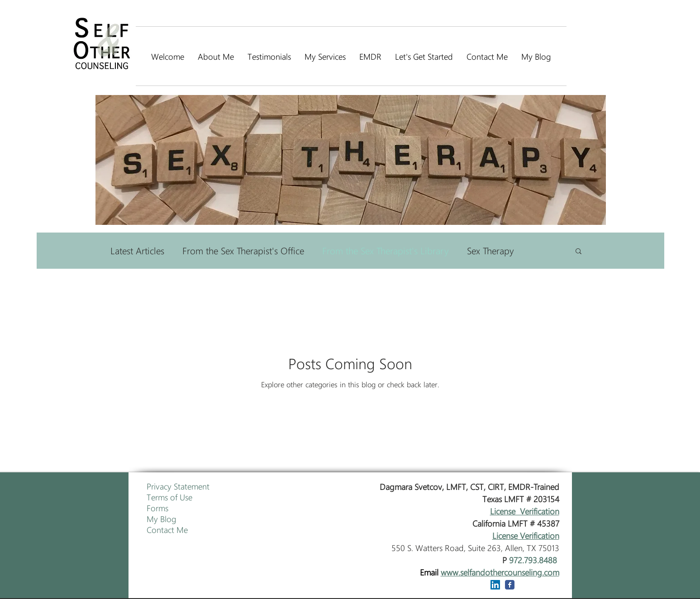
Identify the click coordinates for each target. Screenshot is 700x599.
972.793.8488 (533, 560)
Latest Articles (137, 250)
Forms (157, 508)
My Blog (162, 518)
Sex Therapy (490, 250)
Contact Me (167, 529)
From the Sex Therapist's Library (386, 250)
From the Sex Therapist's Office (243, 250)
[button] (579, 252)
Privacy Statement (178, 486)
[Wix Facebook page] (510, 585)
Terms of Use (169, 497)
